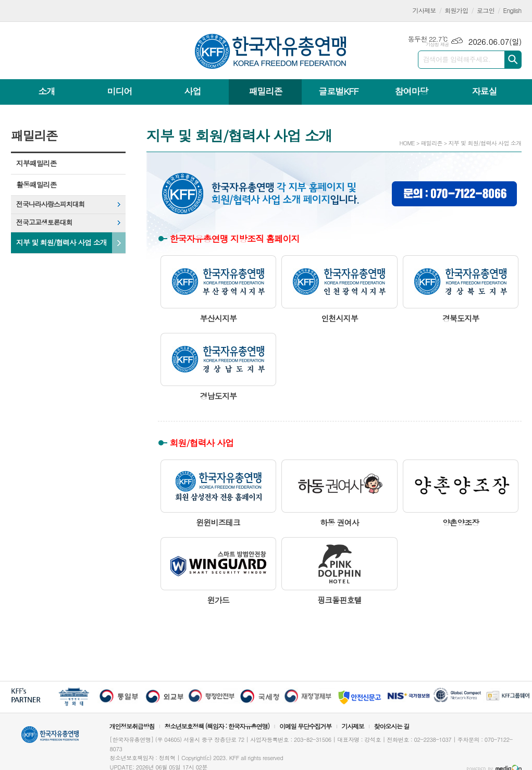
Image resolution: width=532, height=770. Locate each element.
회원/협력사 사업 (202, 443)
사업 (192, 91)
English (512, 10)
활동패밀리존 (36, 184)
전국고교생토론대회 (44, 222)
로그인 (486, 10)
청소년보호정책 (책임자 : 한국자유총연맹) (217, 726)
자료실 (484, 91)
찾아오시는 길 (392, 726)
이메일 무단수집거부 (305, 726)
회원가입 (456, 10)
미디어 (120, 91)
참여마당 (411, 91)
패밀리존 (265, 91)
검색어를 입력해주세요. (457, 59)
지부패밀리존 (36, 163)
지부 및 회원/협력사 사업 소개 (61, 242)
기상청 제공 (437, 45)
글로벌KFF (338, 91)
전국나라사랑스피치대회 (51, 204)
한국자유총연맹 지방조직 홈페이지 (235, 239)
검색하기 (513, 60)
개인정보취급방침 (132, 726)
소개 (47, 91)
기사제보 (424, 10)
